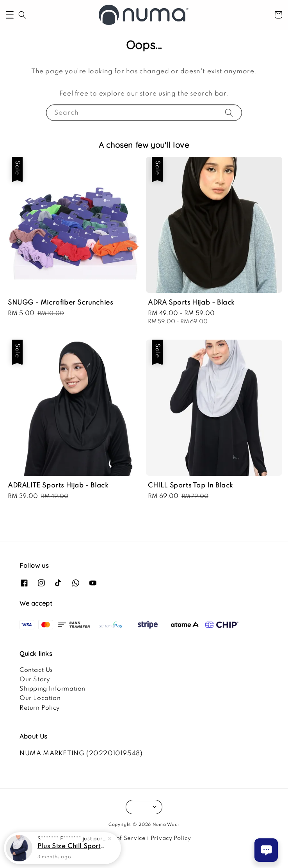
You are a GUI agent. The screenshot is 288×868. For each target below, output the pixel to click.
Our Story (35, 680)
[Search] (229, 112)
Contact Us (36, 670)
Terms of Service (121, 838)
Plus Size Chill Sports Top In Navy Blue (72, 847)
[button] (10, 15)
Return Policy (40, 708)
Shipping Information (52, 689)
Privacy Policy (171, 838)
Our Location (40, 698)
